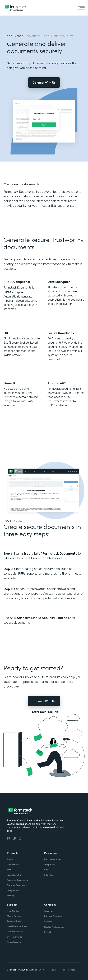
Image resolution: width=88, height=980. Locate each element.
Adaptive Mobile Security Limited (42, 618)
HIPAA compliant (15, 292)
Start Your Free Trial (46, 712)
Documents (15, 36)
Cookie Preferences (54, 927)
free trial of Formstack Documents (50, 554)
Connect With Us (44, 82)
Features (34, 36)
